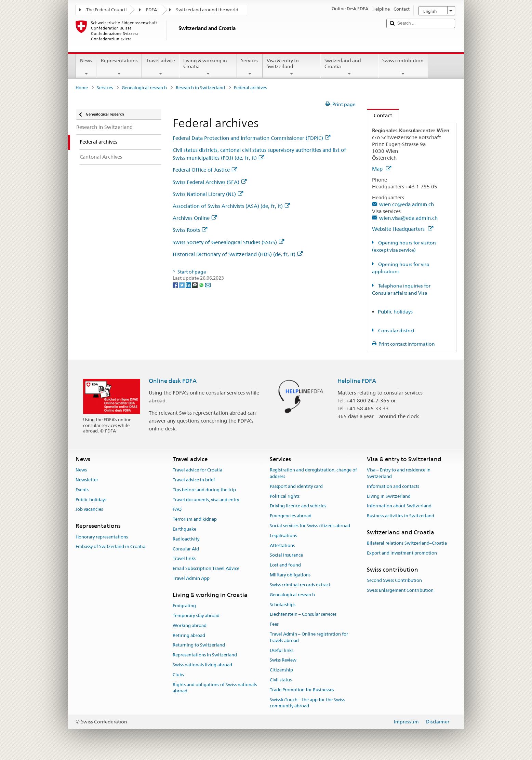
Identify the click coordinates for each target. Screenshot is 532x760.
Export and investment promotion (402, 553)
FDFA (151, 10)
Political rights (285, 496)
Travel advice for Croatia (197, 470)
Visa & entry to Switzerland (291, 67)
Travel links (184, 559)
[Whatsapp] (202, 284)
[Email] (208, 284)
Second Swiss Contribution (394, 580)
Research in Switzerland (200, 88)
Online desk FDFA (173, 381)
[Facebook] (176, 284)
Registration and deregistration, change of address (313, 473)
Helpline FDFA (357, 381)
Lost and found (285, 565)
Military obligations (290, 575)
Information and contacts (393, 486)
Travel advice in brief (194, 480)
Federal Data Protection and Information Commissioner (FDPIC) (251, 138)
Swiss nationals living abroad (202, 665)
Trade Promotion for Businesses (302, 690)
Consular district (396, 331)
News (86, 67)
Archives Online (195, 218)
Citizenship (281, 670)
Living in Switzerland (389, 496)
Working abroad (190, 625)
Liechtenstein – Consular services (303, 615)
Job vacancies (89, 510)
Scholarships (283, 605)
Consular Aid (186, 549)
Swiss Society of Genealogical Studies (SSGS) (228, 242)
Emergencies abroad (291, 516)
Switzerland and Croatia (349, 67)
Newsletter (87, 480)
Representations (119, 67)
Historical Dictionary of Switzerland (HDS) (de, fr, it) (238, 254)
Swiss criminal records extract (300, 585)
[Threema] (195, 284)
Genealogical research (144, 88)
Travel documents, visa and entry (206, 500)
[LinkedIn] (189, 284)
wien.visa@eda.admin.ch (408, 218)
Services (250, 67)
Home (82, 88)
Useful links (282, 650)
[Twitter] (182, 284)
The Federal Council (107, 10)
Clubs (178, 675)
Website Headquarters (403, 229)
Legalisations (283, 536)
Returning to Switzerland (199, 645)
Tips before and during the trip (204, 490)
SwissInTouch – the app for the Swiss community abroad (307, 703)
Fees (274, 624)
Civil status (281, 680)
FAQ (177, 510)
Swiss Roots (190, 230)
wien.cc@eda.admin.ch (407, 204)
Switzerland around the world (207, 10)
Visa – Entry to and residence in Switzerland (399, 473)
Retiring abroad (189, 635)
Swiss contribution (403, 67)
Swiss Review (283, 660)
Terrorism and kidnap (195, 519)
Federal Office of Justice (205, 170)
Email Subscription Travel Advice (206, 569)
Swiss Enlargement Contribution (400, 590)
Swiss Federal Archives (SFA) (210, 182)
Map (382, 169)
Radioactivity (186, 539)
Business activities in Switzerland (401, 516)
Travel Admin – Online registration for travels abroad (309, 637)
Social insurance (286, 555)
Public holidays (395, 312)
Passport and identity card (296, 486)
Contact (380, 115)
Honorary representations (102, 537)
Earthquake (184, 529)
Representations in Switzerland (205, 655)
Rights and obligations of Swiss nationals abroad (215, 688)
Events (82, 490)
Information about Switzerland (399, 506)
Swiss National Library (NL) (208, 194)
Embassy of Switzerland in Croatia (110, 547)
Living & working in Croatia (208, 67)
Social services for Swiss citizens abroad (310, 526)
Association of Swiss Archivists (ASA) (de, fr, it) (231, 206)
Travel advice (161, 67)
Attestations (282, 545)
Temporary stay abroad (196, 616)
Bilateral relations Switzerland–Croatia (407, 543)
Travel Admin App (191, 578)
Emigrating (184, 606)
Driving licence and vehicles (298, 506)
